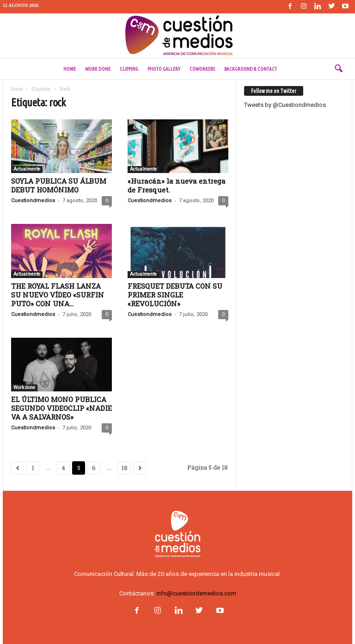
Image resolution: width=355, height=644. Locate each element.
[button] (338, 69)
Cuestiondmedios (33, 201)
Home (70, 69)
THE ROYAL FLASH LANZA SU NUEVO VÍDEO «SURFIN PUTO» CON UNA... (58, 295)
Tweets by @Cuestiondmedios (285, 105)
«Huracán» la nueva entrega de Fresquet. (177, 185)
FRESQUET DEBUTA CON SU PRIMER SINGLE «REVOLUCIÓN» (175, 295)
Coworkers (202, 69)
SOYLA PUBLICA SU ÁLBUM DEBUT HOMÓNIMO (59, 185)
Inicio (17, 89)
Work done (98, 69)
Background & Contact (251, 69)
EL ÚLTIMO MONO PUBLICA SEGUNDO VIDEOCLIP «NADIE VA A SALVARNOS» (61, 408)
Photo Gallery (164, 69)
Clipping (129, 69)
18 (125, 468)
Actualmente (27, 169)
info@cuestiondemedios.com (196, 593)
